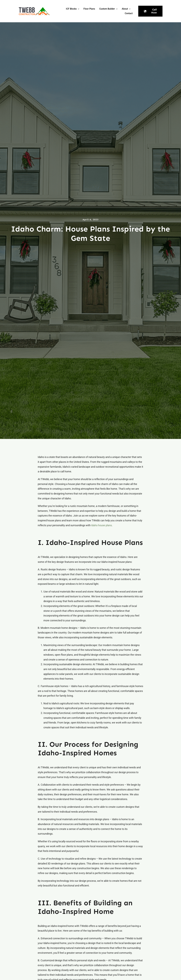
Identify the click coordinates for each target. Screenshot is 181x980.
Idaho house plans (101, 525)
